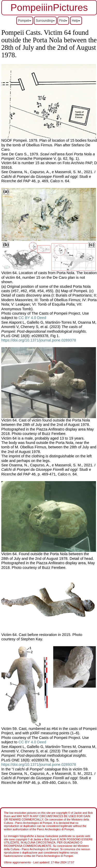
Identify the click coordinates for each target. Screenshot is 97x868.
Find (63, 21)
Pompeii (25, 21)
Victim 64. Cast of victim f (22, 420)
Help (76, 21)
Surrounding (45, 21)
